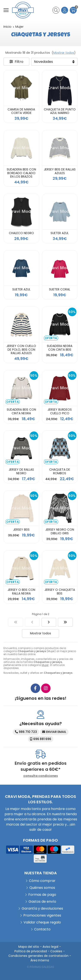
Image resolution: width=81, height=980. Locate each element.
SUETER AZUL (60, 233)
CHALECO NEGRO (21, 233)
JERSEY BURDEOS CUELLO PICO (60, 411)
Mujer (45, 665)
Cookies (56, 951)
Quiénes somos (42, 888)
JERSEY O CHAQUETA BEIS (60, 592)
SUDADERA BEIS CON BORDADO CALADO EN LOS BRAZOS (21, 173)
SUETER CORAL (60, 289)
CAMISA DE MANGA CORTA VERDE (21, 111)
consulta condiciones (41, 776)
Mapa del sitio (29, 947)
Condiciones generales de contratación (38, 956)
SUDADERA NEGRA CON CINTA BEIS (60, 348)
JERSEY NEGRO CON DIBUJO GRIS (60, 531)
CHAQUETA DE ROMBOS (60, 471)
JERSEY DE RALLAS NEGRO (21, 471)
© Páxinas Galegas (40, 967)
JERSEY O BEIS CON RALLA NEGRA (21, 592)
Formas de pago (42, 895)
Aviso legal (50, 947)
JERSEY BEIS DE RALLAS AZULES (60, 171)
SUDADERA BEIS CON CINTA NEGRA (21, 411)
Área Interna (40, 960)
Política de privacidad (31, 951)
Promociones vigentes (42, 915)
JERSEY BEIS (21, 530)
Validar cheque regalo (42, 922)
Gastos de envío (42, 901)
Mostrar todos (64, 53)
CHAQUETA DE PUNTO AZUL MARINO (60, 111)
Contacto (42, 929)
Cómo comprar (42, 881)
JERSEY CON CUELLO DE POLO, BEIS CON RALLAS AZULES (21, 350)
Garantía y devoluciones (42, 908)
